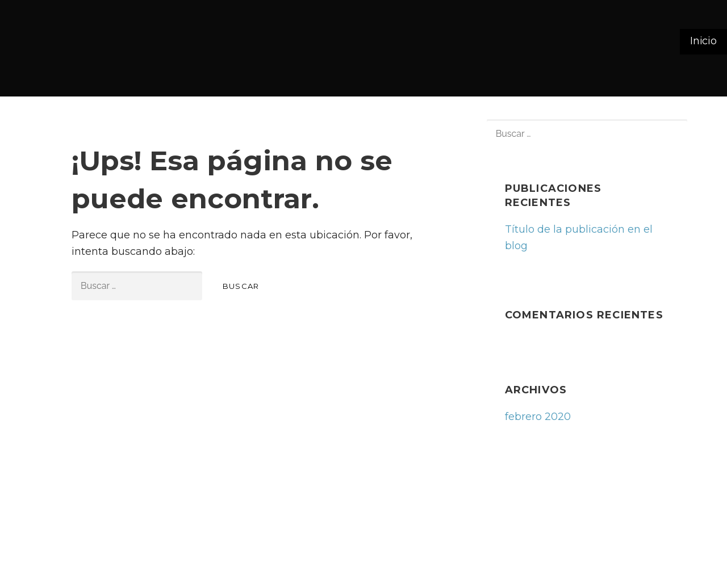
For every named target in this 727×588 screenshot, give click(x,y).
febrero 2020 (538, 417)
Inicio (703, 41)
